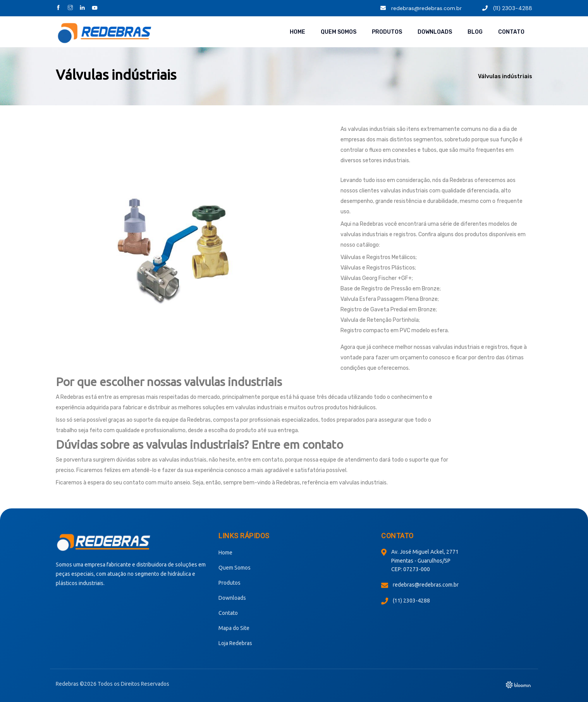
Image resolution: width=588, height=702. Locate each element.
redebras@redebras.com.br (421, 8)
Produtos (387, 32)
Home (297, 32)
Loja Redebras (235, 643)
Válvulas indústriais (505, 76)
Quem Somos (339, 32)
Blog (475, 32)
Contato (511, 32)
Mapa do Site (234, 628)
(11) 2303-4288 (507, 8)
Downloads (435, 32)
